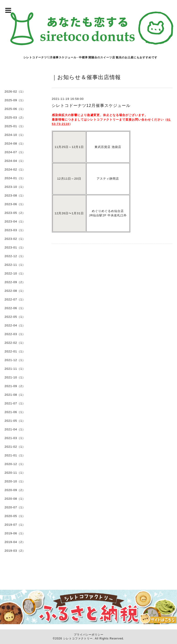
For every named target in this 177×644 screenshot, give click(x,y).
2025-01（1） (15, 126)
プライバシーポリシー (89, 635)
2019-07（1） (15, 525)
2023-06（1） (15, 204)
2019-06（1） (15, 533)
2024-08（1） (15, 144)
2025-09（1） (15, 100)
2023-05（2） (15, 213)
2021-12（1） (15, 360)
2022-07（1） (15, 299)
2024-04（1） (15, 161)
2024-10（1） (15, 135)
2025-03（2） (15, 118)
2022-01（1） (15, 351)
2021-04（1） (15, 429)
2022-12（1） (15, 256)
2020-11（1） (15, 473)
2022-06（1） (15, 308)
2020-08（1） (15, 499)
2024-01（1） (15, 178)
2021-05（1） (15, 421)
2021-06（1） (15, 412)
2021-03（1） (15, 438)
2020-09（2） (15, 490)
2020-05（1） (15, 516)
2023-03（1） (15, 230)
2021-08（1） (15, 395)
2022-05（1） (15, 317)
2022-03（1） (15, 334)
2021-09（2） (15, 386)
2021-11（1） (15, 369)
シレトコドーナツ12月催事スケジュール (91, 106)
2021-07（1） (15, 403)
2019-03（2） (15, 551)
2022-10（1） (15, 273)
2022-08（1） (15, 291)
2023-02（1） (15, 239)
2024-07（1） (15, 152)
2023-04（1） (15, 221)
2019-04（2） (15, 542)
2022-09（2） (15, 282)
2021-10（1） (15, 377)
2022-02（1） (15, 343)
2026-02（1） (15, 92)
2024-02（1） (15, 169)
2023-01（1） (15, 247)
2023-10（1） (15, 187)
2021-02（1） (15, 447)
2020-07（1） (15, 507)
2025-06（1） (15, 109)
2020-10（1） (15, 481)
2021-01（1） (15, 455)
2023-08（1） (15, 195)
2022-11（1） (15, 265)
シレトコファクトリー (78, 639)
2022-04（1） (15, 325)
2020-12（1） (15, 464)
